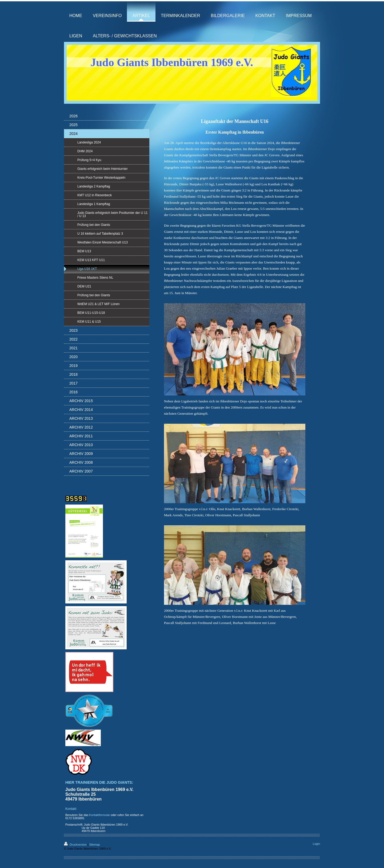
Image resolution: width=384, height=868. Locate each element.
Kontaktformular (99, 815)
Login (316, 844)
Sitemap (94, 845)
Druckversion (76, 845)
